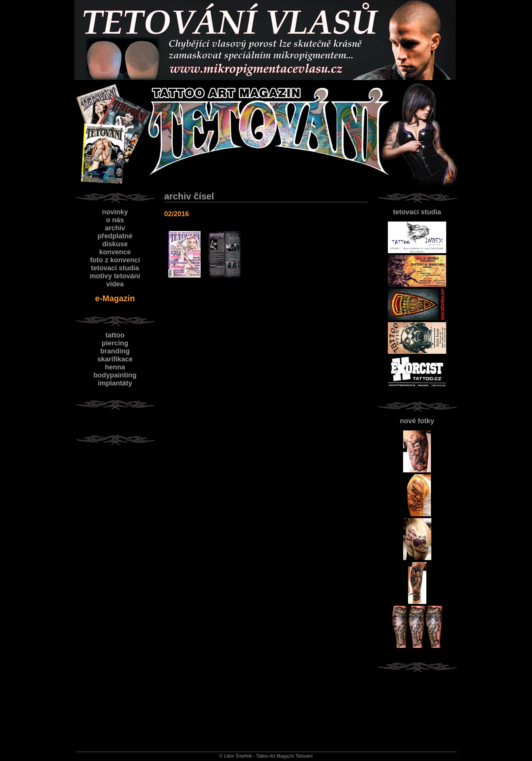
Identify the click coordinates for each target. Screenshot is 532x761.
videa (115, 284)
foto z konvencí (115, 260)
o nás (115, 220)
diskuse (115, 244)
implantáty (115, 383)
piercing (115, 343)
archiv (115, 228)
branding (115, 351)
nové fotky (417, 421)
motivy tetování (115, 276)
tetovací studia (417, 212)
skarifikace (115, 359)
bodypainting (115, 375)
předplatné (115, 236)
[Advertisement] (418, 706)
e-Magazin (115, 298)
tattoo (115, 335)
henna (115, 367)
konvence (115, 252)
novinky (115, 212)
